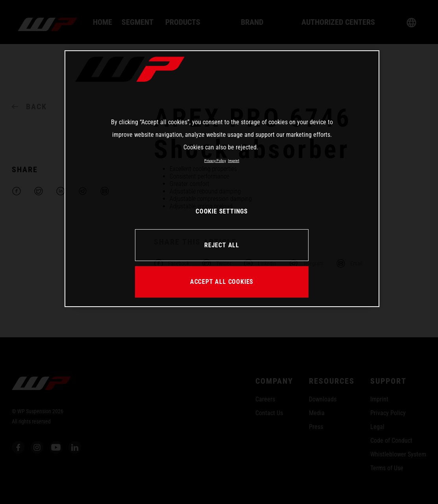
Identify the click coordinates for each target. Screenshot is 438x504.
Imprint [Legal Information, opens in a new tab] (234, 161)
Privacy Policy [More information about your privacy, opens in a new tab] (215, 161)
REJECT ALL (222, 245)
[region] (222, 178)
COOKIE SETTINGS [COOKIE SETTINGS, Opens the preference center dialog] (222, 211)
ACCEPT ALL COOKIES (222, 282)
